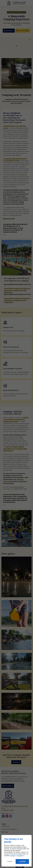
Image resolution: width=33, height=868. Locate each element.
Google (12, 856)
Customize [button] (10, 862)
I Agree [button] (22, 862)
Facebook (20, 856)
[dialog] (16, 851)
